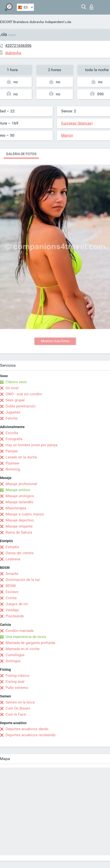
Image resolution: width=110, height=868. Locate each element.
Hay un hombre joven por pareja (31, 445)
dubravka (37, 22)
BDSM (11, 586)
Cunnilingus (15, 655)
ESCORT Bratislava (14, 22)
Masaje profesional (21, 484)
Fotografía (14, 439)
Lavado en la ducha (21, 457)
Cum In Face (16, 714)
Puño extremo (17, 688)
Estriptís (12, 547)
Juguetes (13, 412)
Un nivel (12, 388)
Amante (12, 574)
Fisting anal (15, 682)
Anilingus (13, 661)
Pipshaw (12, 463)
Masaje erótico (18, 490)
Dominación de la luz (23, 580)
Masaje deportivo (20, 520)
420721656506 (18, 45)
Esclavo (12, 592)
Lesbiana (13, 559)
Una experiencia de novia (26, 637)
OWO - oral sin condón (24, 394)
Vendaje (12, 610)
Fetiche (12, 418)
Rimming (13, 469)
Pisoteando (15, 616)
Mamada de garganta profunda (30, 643)
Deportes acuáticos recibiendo (31, 735)
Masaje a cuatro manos (25, 514)
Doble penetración (20, 406)
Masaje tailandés (20, 502)
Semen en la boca (20, 702)
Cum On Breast (18, 708)
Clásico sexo (16, 382)
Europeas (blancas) (77, 123)
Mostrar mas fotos (55, 341)
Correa (11, 598)
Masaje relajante (19, 526)
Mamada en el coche (23, 649)
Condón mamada (20, 631)
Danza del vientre (20, 553)
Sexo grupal (15, 400)
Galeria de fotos (21, 154)
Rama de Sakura (19, 532)
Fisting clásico (18, 676)
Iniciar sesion (91, 7)
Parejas (12, 451)
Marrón (67, 135)
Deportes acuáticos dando (27, 729)
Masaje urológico (20, 496)
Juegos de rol (17, 604)
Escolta (12, 433)
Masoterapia (16, 508)
